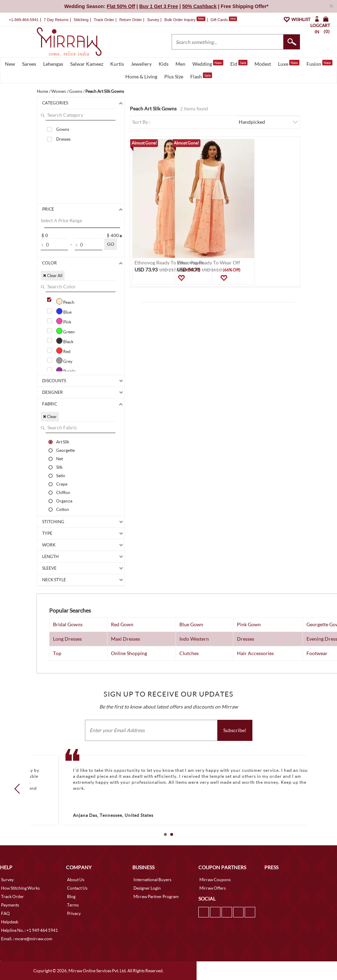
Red (63, 351)
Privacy (74, 913)
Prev (19, 789)
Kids (164, 64)
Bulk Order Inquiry (180, 20)
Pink (64, 321)
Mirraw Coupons (215, 880)
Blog (71, 896)
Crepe (62, 484)
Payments (10, 905)
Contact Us (77, 888)
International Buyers (152, 880)
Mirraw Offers (213, 888)
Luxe (289, 63)
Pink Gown (249, 624)
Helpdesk (10, 922)
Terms (73, 905)
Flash (201, 76)
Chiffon (63, 492)
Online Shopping (129, 653)
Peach (65, 301)
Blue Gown (191, 624)
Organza (64, 501)
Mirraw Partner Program (156, 896)
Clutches (189, 653)
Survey (153, 20)
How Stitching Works (20, 888)
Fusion (319, 63)
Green (65, 331)
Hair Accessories (255, 653)
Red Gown (122, 624)
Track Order (104, 20)
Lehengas (53, 64)
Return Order (131, 20)
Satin (61, 475)
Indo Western (194, 639)
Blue (64, 311)
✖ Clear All (53, 276)
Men (180, 64)
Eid (239, 63)
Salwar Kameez (87, 64)
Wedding (208, 63)
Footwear (317, 653)
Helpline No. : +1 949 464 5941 (29, 930)
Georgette (65, 450)
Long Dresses (67, 639)
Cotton (63, 509)
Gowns (63, 129)
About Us (76, 880)
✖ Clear (50, 417)
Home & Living (141, 76)
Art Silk (63, 442)
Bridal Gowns (68, 624)
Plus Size (174, 76)
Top (57, 653)
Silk (59, 467)
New (10, 64)
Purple (66, 370)
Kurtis (117, 64)
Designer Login (147, 888)
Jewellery (141, 64)
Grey (64, 360)
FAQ (5, 913)
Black (65, 341)
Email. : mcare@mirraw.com (27, 939)
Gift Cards (224, 20)
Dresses (63, 139)
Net (60, 459)
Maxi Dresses (125, 639)
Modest (263, 64)
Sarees (29, 64)
